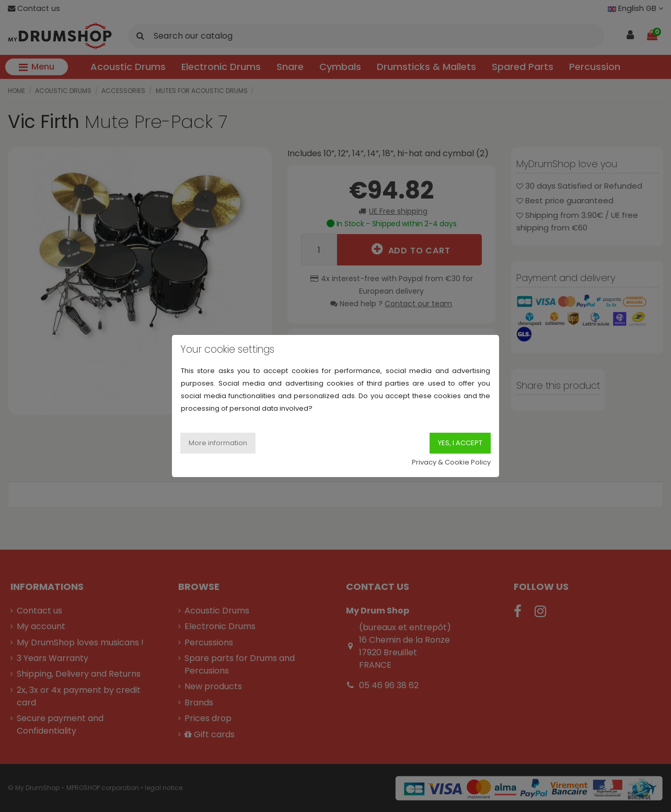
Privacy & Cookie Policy (451, 462)
